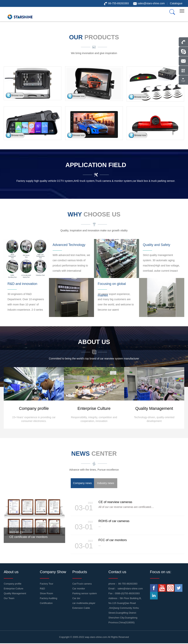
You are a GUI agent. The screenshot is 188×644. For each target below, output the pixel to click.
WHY (94, 214)
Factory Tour (47, 584)
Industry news (106, 484)
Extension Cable (81, 608)
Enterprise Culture (13, 589)
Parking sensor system (85, 594)
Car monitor (79, 589)
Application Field (96, 165)
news (94, 454)
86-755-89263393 (128, 584)
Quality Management (15, 594)
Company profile (13, 584)
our (94, 37)
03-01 (83, 507)
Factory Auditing (48, 599)
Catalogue (176, 3)
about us (94, 342)
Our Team (9, 599)
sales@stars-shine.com (152, 3)
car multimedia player (84, 604)
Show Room (46, 594)
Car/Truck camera (82, 584)
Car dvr (76, 599)
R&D (42, 589)
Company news (82, 484)
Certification (46, 604)
